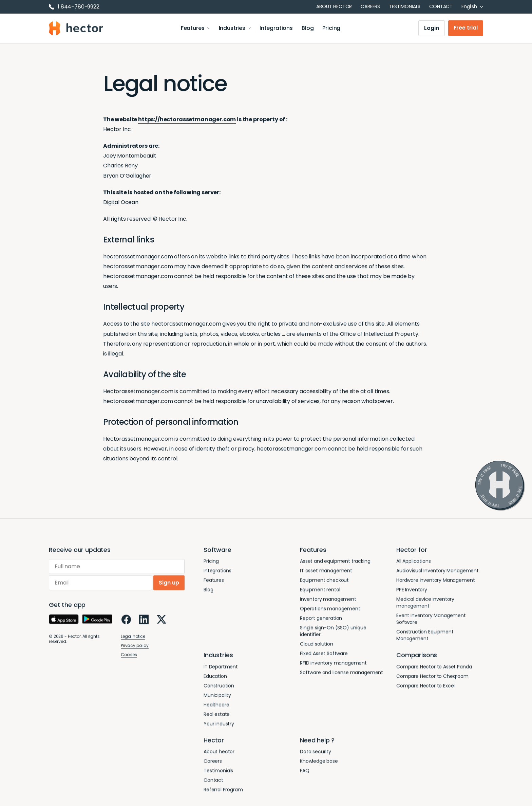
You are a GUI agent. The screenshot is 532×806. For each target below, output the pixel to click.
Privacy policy (135, 647)
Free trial (466, 28)
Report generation (321, 620)
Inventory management (328, 601)
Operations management (330, 610)
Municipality (217, 697)
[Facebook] (126, 621)
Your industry (219, 725)
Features (195, 29)
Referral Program (223, 791)
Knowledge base (319, 763)
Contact (441, 6)
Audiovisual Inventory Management (438, 572)
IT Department (221, 668)
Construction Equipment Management (425, 637)
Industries (235, 29)
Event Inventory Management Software (431, 620)
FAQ (305, 772)
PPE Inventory (412, 591)
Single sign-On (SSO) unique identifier (333, 633)
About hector (334, 6)
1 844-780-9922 (74, 7)
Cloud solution (317, 645)
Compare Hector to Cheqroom (432, 678)
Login (431, 29)
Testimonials (405, 6)
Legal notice (133, 638)
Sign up (169, 584)
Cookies (129, 656)
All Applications (413, 563)
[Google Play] (97, 621)
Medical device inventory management (425, 604)
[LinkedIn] (144, 621)
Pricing (332, 29)
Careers (370, 6)
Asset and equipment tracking (335, 563)
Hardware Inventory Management (435, 582)
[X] (161, 621)
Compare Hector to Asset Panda (434, 668)
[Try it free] (500, 486)
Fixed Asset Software (324, 655)
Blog (308, 29)
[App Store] (64, 621)
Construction (219, 687)
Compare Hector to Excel (425, 687)
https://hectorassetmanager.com (187, 119)
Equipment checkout (324, 582)
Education (215, 678)
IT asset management (326, 572)
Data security (316, 753)
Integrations (277, 29)
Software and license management (341, 674)
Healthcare (216, 706)
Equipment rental (320, 591)
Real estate (217, 716)
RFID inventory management (333, 664)
